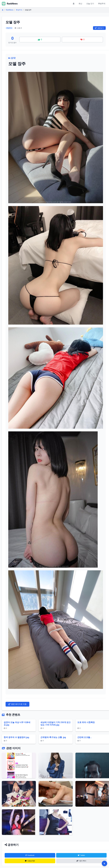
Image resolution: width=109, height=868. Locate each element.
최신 (80, 4)
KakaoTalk (30, 861)
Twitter (81, 855)
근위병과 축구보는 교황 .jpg (53, 737)
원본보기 (99, 28)
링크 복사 (81, 861)
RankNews (10, 10)
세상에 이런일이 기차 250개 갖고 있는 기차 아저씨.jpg (56, 724)
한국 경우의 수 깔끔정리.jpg (16, 737)
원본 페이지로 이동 (17, 704)
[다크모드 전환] (104, 863)
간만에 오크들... (85, 737)
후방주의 (102, 4)
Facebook (30, 855)
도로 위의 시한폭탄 (86, 722)
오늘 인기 (90, 4)
